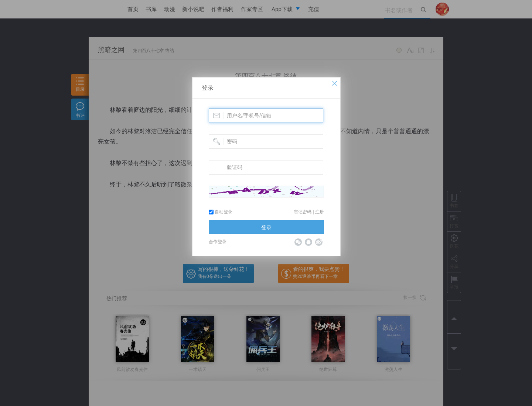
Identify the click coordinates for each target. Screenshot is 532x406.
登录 (208, 88)
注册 (320, 212)
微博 (319, 242)
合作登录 (218, 242)
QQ (308, 242)
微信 (298, 242)
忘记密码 (303, 212)
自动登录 (221, 212)
